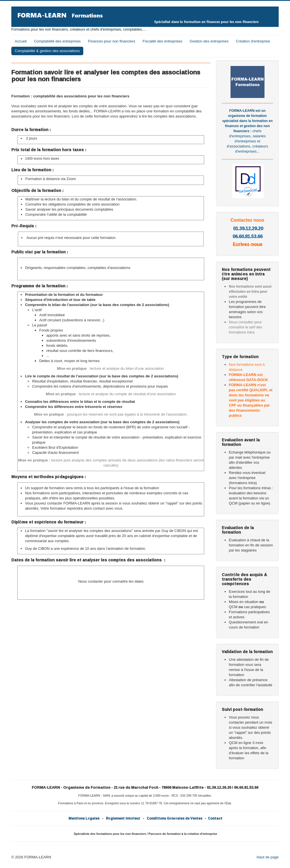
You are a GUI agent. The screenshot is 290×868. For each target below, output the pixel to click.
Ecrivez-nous (248, 244)
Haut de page (268, 857)
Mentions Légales (84, 818)
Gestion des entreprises (209, 41)
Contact (215, 818)
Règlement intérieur (123, 818)
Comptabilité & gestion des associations (47, 51)
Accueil (21, 41)
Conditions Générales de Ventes (174, 818)
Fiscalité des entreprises (163, 41)
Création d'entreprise (253, 41)
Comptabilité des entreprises (57, 41)
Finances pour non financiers (112, 41)
